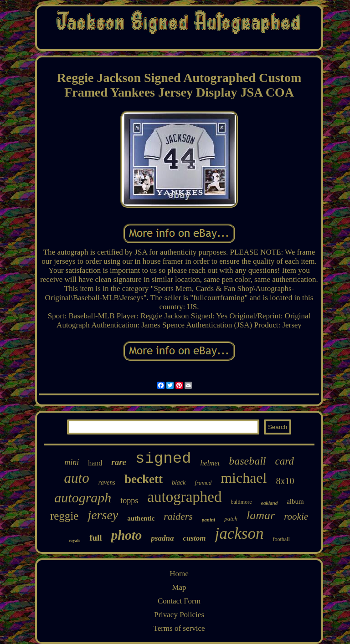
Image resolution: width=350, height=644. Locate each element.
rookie (296, 516)
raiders (178, 516)
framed (203, 483)
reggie (64, 516)
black (179, 483)
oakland (269, 503)
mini (72, 462)
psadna (162, 538)
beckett (144, 479)
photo (127, 535)
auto (77, 478)
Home (179, 574)
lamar (261, 515)
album (295, 501)
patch (231, 519)
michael (244, 478)
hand (95, 463)
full (95, 538)
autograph (83, 498)
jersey (103, 515)
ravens (107, 483)
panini (208, 520)
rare (119, 462)
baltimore (241, 502)
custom (194, 538)
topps (129, 501)
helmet (210, 463)
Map (179, 587)
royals (74, 540)
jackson (239, 534)
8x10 (285, 481)
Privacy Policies (179, 615)
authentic (141, 518)
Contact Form (179, 601)
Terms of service (179, 628)
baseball (247, 461)
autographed (184, 497)
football (281, 539)
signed (163, 459)
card (284, 461)
